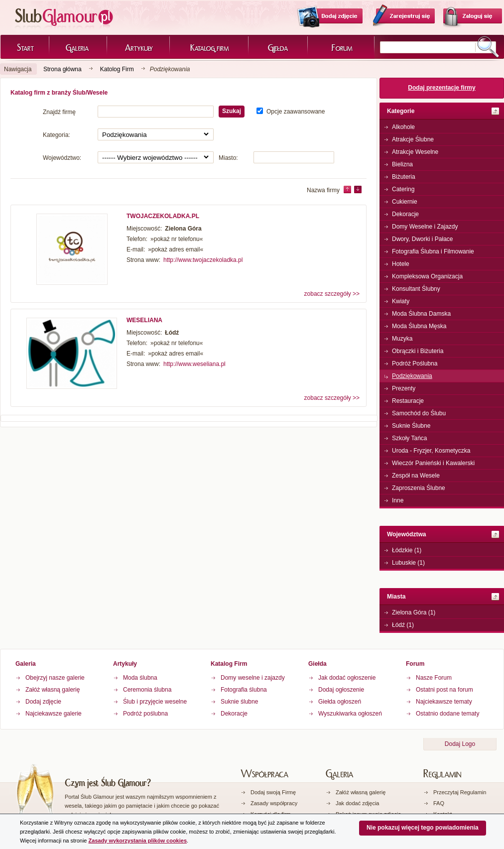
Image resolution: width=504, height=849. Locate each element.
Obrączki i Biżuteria (418, 351)
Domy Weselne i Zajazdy (425, 227)
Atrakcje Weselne (415, 152)
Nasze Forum (434, 678)
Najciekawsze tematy (444, 702)
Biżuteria (404, 177)
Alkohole (403, 127)
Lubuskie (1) (408, 563)
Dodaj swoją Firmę (273, 792)
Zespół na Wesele (416, 476)
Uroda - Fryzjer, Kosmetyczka (431, 451)
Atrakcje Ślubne (413, 139)
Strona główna (63, 69)
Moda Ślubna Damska (421, 314)
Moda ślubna (140, 678)
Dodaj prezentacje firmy (441, 88)
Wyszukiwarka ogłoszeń (350, 714)
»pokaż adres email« (176, 249)
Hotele (401, 264)
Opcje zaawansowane (296, 112)
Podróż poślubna (145, 714)
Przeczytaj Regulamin (460, 792)
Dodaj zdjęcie (43, 702)
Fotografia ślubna (244, 690)
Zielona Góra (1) (414, 612)
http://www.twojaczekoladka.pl (203, 260)
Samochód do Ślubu (419, 413)
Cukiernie (405, 202)
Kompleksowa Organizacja (427, 276)
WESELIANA (144, 320)
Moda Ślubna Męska (419, 326)
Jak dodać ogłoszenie (347, 678)
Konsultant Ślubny (416, 289)
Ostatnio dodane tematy (447, 714)
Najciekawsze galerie (54, 714)
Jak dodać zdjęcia (357, 803)
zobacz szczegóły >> (332, 294)
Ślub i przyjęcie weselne (155, 702)
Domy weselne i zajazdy (253, 678)
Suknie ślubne (239, 702)
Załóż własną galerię (53, 690)
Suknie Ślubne (411, 426)
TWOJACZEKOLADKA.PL (163, 216)
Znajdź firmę (59, 112)
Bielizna (402, 164)
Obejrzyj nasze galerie (55, 678)
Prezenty (404, 388)
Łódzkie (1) (407, 550)
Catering (403, 189)
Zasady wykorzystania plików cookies (138, 841)
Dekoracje (405, 214)
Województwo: (62, 158)
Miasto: (228, 158)
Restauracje (408, 401)
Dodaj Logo (460, 744)
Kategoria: (57, 135)
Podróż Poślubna (415, 364)
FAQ (439, 803)
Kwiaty (401, 301)
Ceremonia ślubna (147, 690)
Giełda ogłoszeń (340, 702)
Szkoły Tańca (409, 438)
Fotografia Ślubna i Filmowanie (433, 251)
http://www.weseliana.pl (194, 364)
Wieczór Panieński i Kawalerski (433, 463)
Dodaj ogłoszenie (341, 690)
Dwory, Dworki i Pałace (422, 239)
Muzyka (402, 339)
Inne (398, 500)
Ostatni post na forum (444, 690)
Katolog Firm (117, 69)
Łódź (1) (403, 625)
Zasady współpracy (274, 803)
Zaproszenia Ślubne (419, 488)
